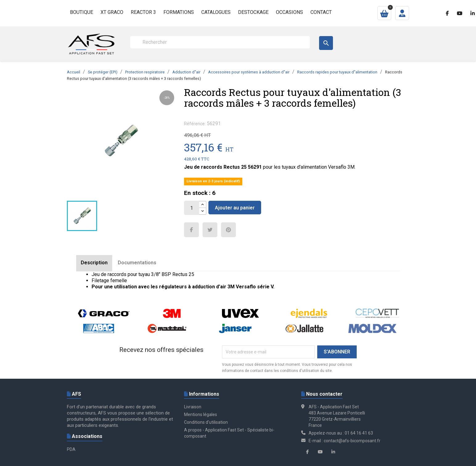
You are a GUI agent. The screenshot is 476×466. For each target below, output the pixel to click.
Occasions (289, 12)
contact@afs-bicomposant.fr (352, 441)
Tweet (210, 230)
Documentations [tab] (137, 263)
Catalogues (216, 12)
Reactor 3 (143, 12)
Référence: (195, 124)
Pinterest (228, 230)
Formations (179, 12)
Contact (321, 12)
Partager (191, 230)
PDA (71, 449)
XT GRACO (112, 12)
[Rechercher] (220, 42)
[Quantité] (192, 208)
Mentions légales (201, 414)
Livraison (193, 407)
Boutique (82, 12)
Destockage (253, 12)
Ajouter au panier (235, 208)
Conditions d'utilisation (206, 422)
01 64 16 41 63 (359, 433)
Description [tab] (94, 263)
